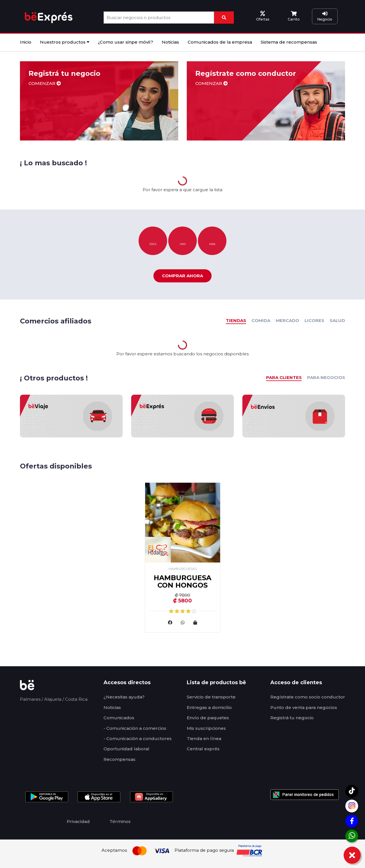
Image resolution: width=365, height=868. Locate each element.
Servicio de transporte (211, 697)
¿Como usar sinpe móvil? (125, 42)
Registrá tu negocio (292, 718)
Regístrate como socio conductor (308, 697)
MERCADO (287, 320)
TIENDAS (236, 320)
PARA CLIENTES (284, 377)
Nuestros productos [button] (65, 42)
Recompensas (119, 759)
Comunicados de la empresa (220, 42)
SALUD (337, 320)
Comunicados (119, 718)
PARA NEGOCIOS (326, 377)
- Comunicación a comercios (135, 728)
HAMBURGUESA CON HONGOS (182, 581)
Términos (120, 821)
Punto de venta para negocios (304, 707)
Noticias (170, 42)
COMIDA (261, 320)
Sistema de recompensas (289, 42)
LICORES (314, 320)
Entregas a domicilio (209, 707)
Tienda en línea (204, 738)
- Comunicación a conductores (138, 738)
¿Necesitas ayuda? (124, 697)
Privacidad (78, 821)
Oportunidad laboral (126, 749)
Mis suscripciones (206, 728)
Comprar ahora (182, 276)
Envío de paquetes (208, 718)
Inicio (26, 42)
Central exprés (203, 749)
